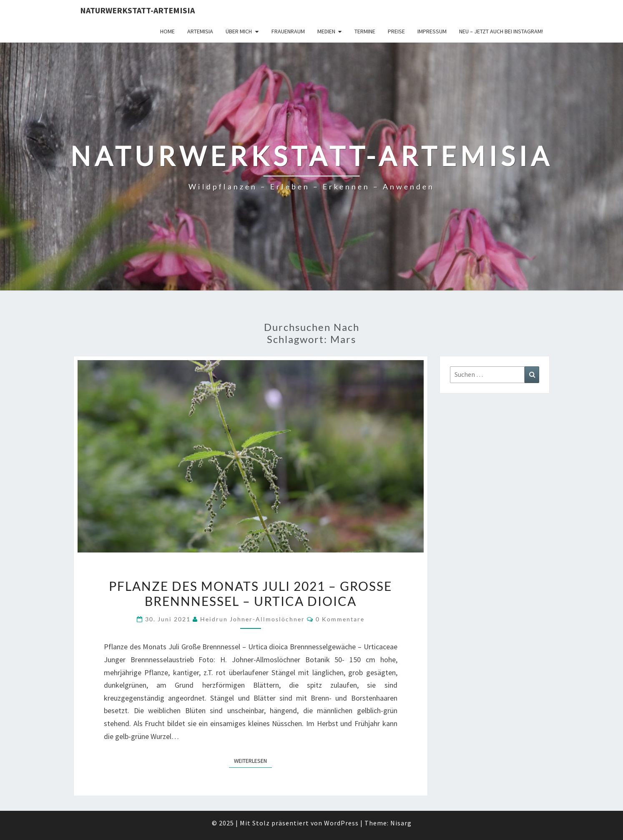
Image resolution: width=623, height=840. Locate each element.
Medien (326, 31)
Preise (396, 31)
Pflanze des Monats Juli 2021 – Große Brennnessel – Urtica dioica (250, 593)
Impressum (432, 31)
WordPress (341, 823)
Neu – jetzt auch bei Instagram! (501, 31)
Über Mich (239, 31)
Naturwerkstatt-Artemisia (137, 10)
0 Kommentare (340, 619)
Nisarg (401, 823)
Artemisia (200, 31)
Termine (365, 31)
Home (167, 31)
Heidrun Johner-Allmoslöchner (252, 619)
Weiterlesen (253, 760)
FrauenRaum (288, 31)
